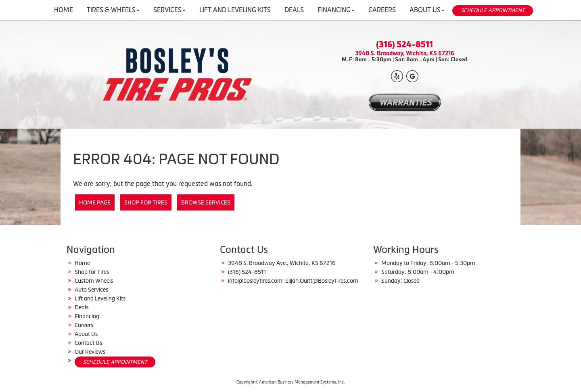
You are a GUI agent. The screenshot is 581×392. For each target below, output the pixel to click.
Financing (87, 316)
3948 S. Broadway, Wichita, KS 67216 (405, 53)
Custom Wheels (94, 281)
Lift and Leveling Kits (100, 298)
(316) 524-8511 (404, 44)
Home (82, 263)
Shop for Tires (146, 202)
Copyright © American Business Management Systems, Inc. (290, 382)
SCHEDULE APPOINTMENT (493, 10)
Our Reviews (90, 352)
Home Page (95, 202)
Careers (84, 325)
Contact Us (88, 343)
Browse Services (206, 202)
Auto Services (91, 290)
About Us (86, 334)
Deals (82, 307)
